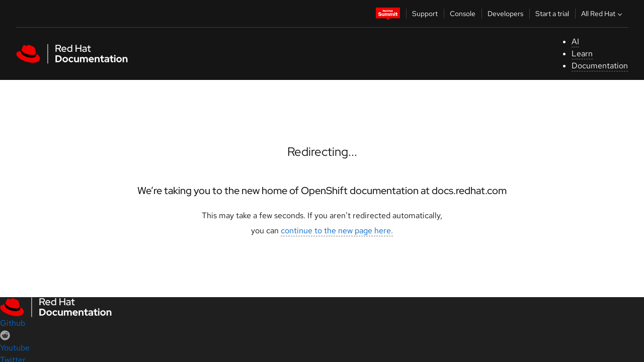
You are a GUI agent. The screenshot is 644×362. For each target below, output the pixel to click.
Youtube (15, 348)
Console (463, 14)
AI (575, 41)
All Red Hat (603, 14)
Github (13, 323)
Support (425, 14)
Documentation (600, 66)
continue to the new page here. (337, 231)
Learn (582, 54)
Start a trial (552, 14)
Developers (505, 14)
